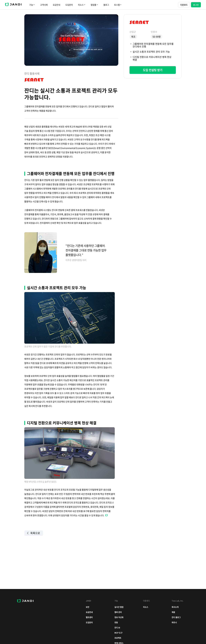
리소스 (82, 5)
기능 (32, 5)
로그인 (196, 5)
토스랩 (118, 5)
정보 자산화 (119, 617)
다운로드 (184, 5)
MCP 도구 (118, 633)
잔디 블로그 (176, 617)
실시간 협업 (119, 607)
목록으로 (34, 533)
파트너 (174, 622)
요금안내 (57, 5)
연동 (116, 622)
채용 (173, 612)
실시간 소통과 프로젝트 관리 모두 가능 (151, 52)
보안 (88, 607)
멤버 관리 (118, 612)
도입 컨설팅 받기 (153, 70)
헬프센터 (89, 617)
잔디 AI (117, 627)
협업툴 (94, 5)
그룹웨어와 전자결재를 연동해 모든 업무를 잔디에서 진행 (153, 45)
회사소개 (175, 607)
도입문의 (69, 5)
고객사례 (44, 5)
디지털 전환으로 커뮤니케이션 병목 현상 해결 (152, 58)
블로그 (106, 5)
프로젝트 (118, 638)
